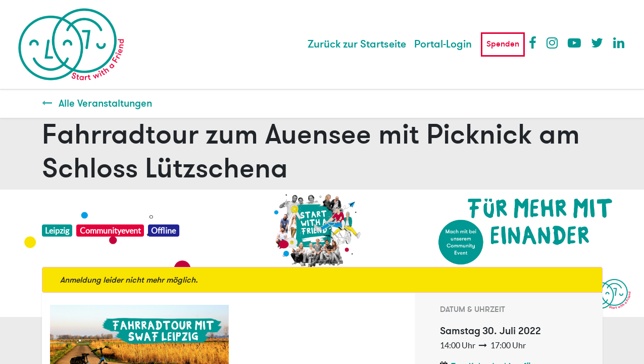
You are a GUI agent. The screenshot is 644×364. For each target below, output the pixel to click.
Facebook (535, 42)
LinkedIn (619, 42)
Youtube (574, 42)
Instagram (553, 42)
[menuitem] (357, 44)
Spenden (503, 44)
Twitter (597, 42)
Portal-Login (443, 44)
